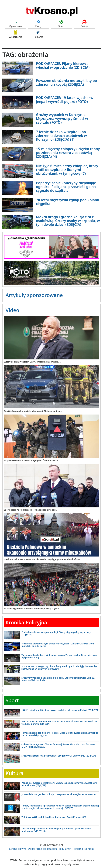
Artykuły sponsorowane (34, 295)
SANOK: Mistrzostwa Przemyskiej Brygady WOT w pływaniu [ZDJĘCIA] (59, 756)
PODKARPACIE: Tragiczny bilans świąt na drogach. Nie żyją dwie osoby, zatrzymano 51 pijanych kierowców (59, 667)
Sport (61, 24)
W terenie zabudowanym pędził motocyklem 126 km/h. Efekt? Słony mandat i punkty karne (58, 645)
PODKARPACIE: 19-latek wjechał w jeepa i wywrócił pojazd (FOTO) (65, 99)
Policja (84, 24)
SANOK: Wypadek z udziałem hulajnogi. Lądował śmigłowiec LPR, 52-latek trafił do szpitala (58, 679)
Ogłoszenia (15, 24)
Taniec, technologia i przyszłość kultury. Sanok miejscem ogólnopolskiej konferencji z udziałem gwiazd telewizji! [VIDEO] (60, 807)
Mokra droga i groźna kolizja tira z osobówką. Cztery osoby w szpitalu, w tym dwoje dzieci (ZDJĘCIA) (68, 221)
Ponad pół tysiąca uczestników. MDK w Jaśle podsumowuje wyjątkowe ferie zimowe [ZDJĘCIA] (59, 784)
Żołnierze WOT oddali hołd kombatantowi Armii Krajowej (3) (54, 817)
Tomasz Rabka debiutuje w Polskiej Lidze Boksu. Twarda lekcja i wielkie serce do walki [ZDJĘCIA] (60, 734)
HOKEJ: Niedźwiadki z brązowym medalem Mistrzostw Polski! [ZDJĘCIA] (60, 710)
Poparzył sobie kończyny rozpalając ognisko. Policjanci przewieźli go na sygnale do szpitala (66, 187)
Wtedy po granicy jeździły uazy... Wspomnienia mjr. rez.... (32, 362)
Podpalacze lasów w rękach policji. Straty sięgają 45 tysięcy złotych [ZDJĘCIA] (57, 633)
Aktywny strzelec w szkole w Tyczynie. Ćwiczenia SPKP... (32, 460)
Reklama (38, 34)
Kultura (14, 773)
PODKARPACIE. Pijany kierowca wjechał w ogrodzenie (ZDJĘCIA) (63, 65)
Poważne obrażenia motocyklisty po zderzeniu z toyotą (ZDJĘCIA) (67, 82)
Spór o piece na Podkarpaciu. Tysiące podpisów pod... (31, 510)
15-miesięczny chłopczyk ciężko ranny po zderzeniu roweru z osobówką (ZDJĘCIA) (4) (68, 152)
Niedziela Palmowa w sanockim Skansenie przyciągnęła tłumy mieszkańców (42, 559)
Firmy (38, 24)
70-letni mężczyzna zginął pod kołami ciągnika (68, 202)
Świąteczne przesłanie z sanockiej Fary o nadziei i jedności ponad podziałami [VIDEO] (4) (56, 830)
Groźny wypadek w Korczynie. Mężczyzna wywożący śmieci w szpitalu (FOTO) (62, 118)
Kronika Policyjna (26, 622)
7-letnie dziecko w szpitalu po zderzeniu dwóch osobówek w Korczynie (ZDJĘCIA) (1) (62, 135)
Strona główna (18, 849)
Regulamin (65, 849)
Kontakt (89, 849)
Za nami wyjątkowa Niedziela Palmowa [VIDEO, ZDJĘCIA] (32, 609)
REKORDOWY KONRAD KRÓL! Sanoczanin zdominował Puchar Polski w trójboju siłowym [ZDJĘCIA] (59, 723)
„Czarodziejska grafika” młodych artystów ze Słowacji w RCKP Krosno (58, 794)
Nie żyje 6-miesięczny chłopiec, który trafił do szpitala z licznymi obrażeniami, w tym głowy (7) (67, 169)
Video (12, 310)
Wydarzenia (15, 34)
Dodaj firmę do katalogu (42, 849)
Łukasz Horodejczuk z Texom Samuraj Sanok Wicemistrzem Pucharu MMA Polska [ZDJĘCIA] (58, 745)
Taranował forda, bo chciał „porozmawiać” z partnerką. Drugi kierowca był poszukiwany (59, 656)
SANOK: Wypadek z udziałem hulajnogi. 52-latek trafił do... (33, 411)
